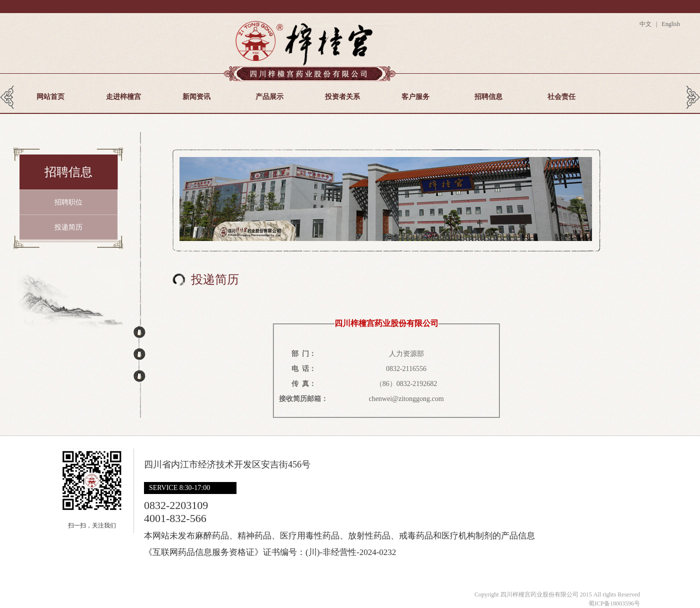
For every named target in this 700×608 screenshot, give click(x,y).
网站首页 (50, 97)
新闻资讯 (196, 97)
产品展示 (269, 97)
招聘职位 (68, 202)
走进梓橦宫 (123, 97)
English (670, 24)
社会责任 (561, 97)
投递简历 (68, 227)
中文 (647, 24)
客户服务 (415, 97)
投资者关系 (342, 97)
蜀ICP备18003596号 (614, 603)
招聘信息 (488, 97)
